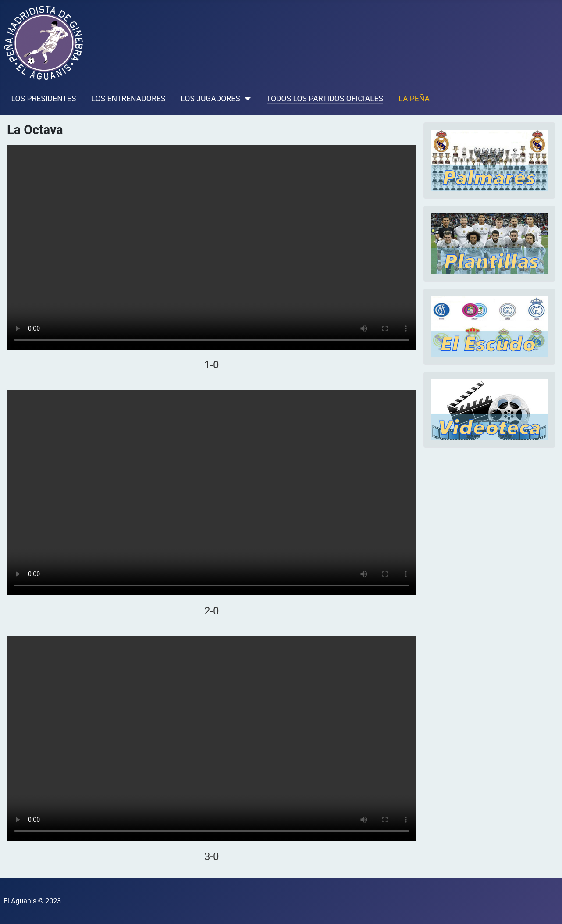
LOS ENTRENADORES (129, 99)
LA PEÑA (414, 99)
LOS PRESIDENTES (44, 99)
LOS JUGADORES (210, 99)
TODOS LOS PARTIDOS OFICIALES (325, 99)
